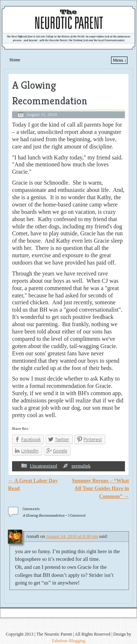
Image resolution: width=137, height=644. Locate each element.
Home (15, 60)
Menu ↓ (120, 60)
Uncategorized (43, 466)
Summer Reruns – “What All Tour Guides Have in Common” (101, 488)
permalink (81, 466)
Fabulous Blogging (69, 641)
